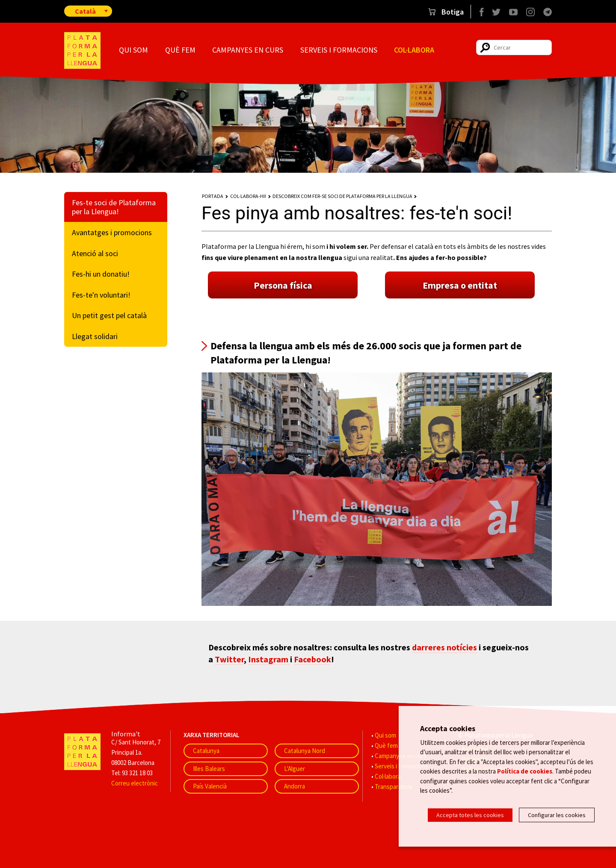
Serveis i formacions (339, 50)
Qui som (133, 50)
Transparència (394, 787)
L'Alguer (295, 769)
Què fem (180, 50)
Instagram (269, 659)
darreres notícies (444, 647)
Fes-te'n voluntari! (101, 295)
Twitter (229, 659)
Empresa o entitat (460, 285)
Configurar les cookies (557, 815)
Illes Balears (209, 769)
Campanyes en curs (248, 50)
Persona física (283, 285)
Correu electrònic (135, 783)
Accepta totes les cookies (470, 815)
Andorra (295, 786)
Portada (213, 196)
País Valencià (210, 786)
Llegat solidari (95, 336)
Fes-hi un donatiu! (101, 274)
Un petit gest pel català (109, 315)
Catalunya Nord (305, 751)
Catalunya (206, 751)
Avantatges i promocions (112, 232)
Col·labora (414, 50)
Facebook (312, 659)
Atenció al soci (95, 253)
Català (85, 11)
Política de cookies (525, 775)
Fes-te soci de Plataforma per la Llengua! (114, 207)
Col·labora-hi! (248, 196)
